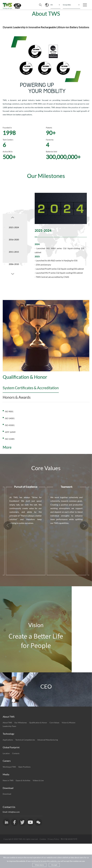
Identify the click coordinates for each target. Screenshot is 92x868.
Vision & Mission (69, 747)
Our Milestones (21, 747)
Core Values (54, 747)
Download (7, 818)
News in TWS (8, 805)
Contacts (16, 778)
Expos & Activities (23, 805)
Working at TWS (9, 791)
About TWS (7, 747)
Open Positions (24, 791)
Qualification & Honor (38, 747)
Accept (54, 865)
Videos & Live (38, 805)
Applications (8, 764)
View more (39, 865)
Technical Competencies (25, 764)
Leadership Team (9, 751)
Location (6, 778)
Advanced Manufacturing (48, 764)
